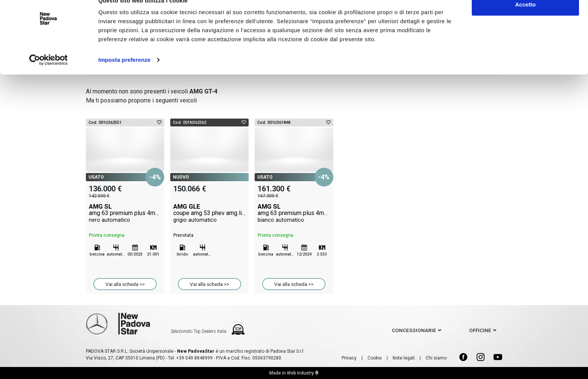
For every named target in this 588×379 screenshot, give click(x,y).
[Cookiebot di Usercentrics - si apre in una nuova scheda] (49, 75)
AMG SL (125, 213)
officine (480, 330)
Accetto (525, 20)
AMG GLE (209, 213)
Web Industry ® (303, 373)
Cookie (375, 358)
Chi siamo (436, 358)
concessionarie (414, 330)
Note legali (404, 358)
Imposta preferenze (124, 75)
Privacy (349, 358)
